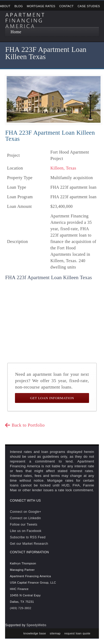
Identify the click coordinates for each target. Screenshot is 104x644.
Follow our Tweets (24, 525)
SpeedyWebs (36, 625)
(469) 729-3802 (21, 608)
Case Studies (89, 6)
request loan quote (78, 633)
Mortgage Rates (41, 6)
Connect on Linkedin (25, 518)
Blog (19, 6)
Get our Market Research (29, 544)
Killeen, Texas (63, 168)
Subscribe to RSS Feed (28, 537)
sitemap (55, 633)
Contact (66, 6)
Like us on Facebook (26, 531)
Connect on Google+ (26, 512)
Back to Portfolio (25, 425)
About (5, 6)
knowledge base (35, 633)
